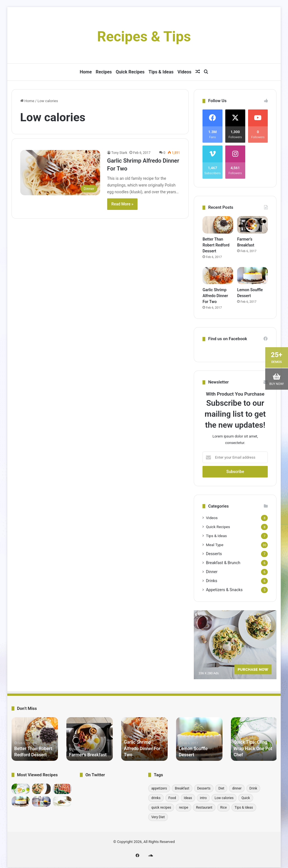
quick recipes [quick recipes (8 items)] (161, 808)
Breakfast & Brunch (223, 563)
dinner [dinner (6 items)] (237, 788)
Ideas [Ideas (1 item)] (188, 798)
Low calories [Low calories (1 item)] (224, 798)
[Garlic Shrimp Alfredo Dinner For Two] (60, 172)
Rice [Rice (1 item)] (223, 808)
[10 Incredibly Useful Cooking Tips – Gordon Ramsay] (62, 789)
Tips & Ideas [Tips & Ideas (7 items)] (244, 808)
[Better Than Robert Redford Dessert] (218, 225)
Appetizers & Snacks (224, 590)
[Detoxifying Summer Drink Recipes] (41, 801)
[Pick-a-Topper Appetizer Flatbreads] (62, 801)
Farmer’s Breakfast (86, 755)
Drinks (211, 581)
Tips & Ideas (161, 72)
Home (86, 72)
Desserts (214, 554)
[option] (35, 739)
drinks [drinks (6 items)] (156, 798)
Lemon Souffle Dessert (199, 755)
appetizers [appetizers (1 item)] (159, 788)
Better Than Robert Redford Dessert (216, 245)
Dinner (212, 572)
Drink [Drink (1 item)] (253, 788)
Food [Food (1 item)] (172, 798)
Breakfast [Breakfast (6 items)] (182, 788)
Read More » (122, 204)
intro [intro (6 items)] (203, 798)
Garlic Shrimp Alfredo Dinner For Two (215, 296)
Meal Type (215, 545)
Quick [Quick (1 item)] (246, 798)
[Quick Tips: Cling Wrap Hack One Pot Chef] (21, 789)
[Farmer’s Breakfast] (252, 225)
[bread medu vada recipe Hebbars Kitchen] (41, 789)
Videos (184, 72)
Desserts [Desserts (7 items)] (204, 788)
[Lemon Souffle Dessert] (252, 276)
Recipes (104, 72)
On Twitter (95, 775)
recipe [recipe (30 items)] (184, 808)
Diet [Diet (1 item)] (221, 788)
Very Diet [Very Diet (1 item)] (158, 817)
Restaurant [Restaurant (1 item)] (204, 808)
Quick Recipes (130, 72)
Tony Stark (119, 153)
